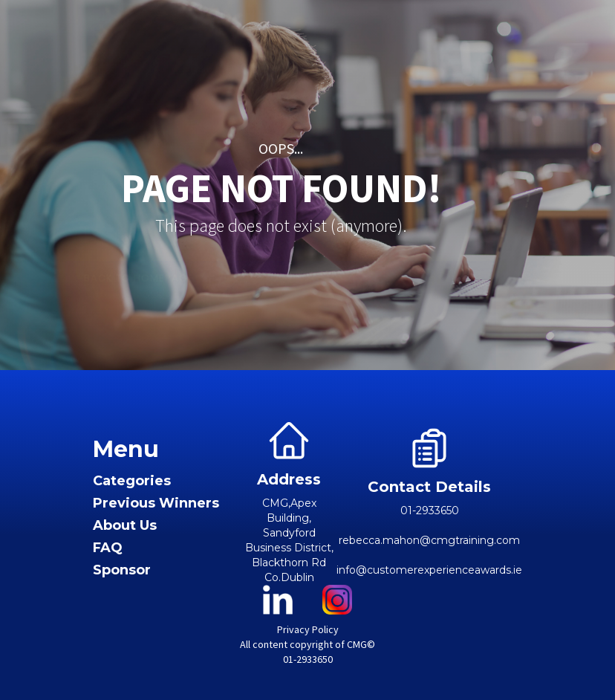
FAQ (108, 548)
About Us (125, 526)
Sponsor (122, 570)
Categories (132, 481)
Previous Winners (156, 503)
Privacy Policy (308, 629)
